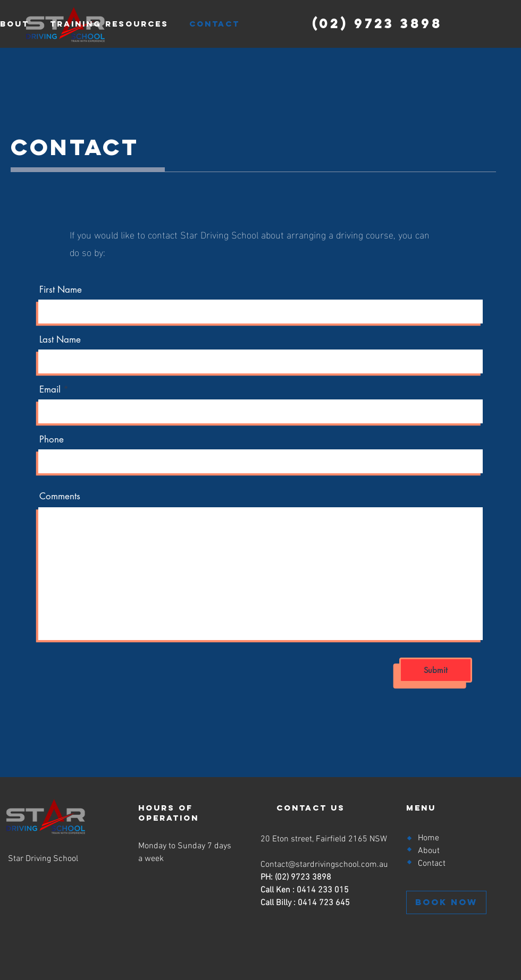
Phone (52, 440)
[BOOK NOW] (446, 902)
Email (50, 390)
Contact (432, 864)
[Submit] (436, 670)
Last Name (60, 340)
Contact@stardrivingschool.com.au (324, 865)
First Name (61, 290)
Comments (60, 496)
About (429, 851)
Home (428, 838)
